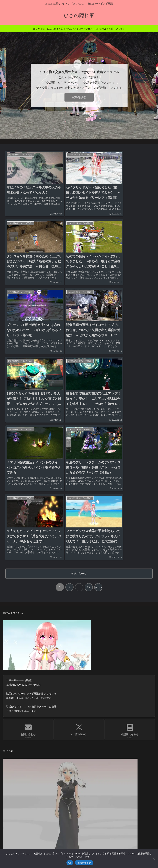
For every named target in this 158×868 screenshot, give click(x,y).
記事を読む (79, 97)
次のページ (79, 414)
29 (89, 427)
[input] (79, 766)
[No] (154, 859)
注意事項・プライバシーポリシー (27, 824)
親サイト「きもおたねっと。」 (25, 797)
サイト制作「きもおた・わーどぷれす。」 (33, 806)
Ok (70, 863)
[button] (151, 766)
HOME (10, 780)
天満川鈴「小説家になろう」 (24, 815)
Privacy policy (84, 863)
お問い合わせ (14, 833)
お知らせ (11, 789)
